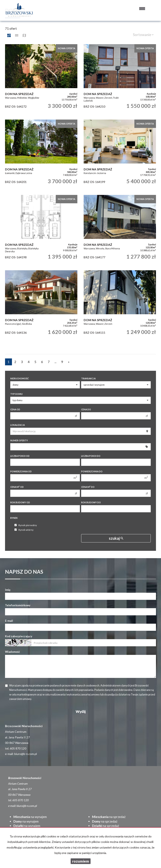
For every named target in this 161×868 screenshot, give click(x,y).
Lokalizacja (18, 425)
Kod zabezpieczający (19, 636)
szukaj (116, 538)
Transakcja (88, 379)
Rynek (14, 518)
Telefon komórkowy (18, 605)
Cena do (86, 410)
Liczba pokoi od (20, 456)
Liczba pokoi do (91, 456)
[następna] (69, 362)
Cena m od (17, 487)
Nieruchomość (19, 379)
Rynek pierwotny (26, 525)
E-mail (9, 621)
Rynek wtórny (24, 530)
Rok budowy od (20, 502)
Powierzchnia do (92, 471)
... (55, 362)
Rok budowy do (91, 502)
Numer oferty (19, 440)
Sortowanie (143, 35)
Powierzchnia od (21, 471)
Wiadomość (12, 652)
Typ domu (16, 394)
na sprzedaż (109, 817)
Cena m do (88, 487)
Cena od (15, 410)
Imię (8, 590)
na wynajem (30, 817)
